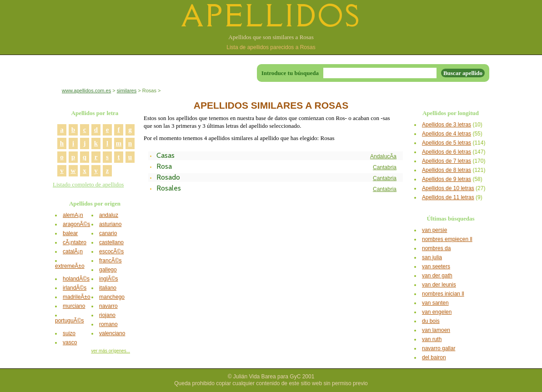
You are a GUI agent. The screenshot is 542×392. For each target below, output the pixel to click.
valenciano (112, 333)
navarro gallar (439, 348)
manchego (112, 297)
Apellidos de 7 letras (447, 161)
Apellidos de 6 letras (447, 152)
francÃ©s (110, 261)
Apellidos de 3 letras (447, 125)
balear (70, 233)
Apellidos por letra (95, 113)
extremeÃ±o (70, 266)
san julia (432, 257)
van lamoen (436, 330)
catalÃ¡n (73, 251)
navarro (108, 306)
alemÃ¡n (73, 215)
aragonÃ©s (76, 224)
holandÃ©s (76, 279)
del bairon (434, 357)
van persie (434, 230)
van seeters (436, 266)
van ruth (432, 339)
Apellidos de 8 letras (447, 170)
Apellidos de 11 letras (448, 197)
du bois (431, 321)
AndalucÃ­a (383, 156)
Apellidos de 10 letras (448, 188)
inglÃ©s (109, 279)
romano (108, 324)
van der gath (437, 276)
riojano (107, 315)
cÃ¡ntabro (75, 242)
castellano (111, 242)
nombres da (436, 248)
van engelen (437, 312)
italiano (108, 288)
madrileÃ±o (77, 297)
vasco (70, 342)
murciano (74, 306)
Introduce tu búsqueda (290, 73)
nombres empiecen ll (447, 239)
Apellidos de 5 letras (447, 143)
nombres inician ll (443, 294)
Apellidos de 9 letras (447, 179)
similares (127, 90)
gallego (108, 270)
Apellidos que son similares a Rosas (271, 37)
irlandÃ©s (75, 288)
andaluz (109, 215)
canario (108, 233)
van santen (435, 303)
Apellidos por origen (95, 204)
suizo (69, 333)
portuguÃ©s (70, 321)
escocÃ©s (111, 251)
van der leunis (439, 285)
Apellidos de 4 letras (447, 134)
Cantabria (385, 167)
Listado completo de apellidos (88, 184)
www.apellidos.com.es (86, 90)
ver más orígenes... (110, 351)
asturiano (110, 224)
